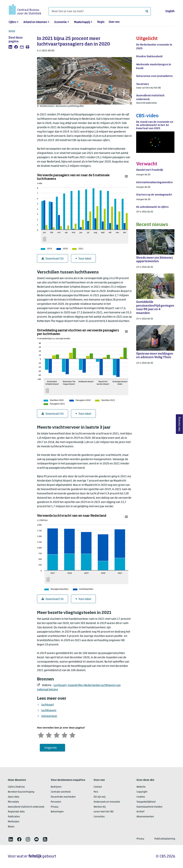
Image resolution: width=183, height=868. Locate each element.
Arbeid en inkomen (35, 22)
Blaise (11, 827)
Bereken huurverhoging (21, 792)
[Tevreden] (65, 735)
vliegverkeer (49, 716)
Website (141, 787)
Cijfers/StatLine (16, 787)
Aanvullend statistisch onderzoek (26, 807)
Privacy (55, 807)
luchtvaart (48, 705)
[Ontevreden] (49, 735)
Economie (60, 22)
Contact (98, 787)
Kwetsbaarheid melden (149, 807)
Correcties (99, 817)
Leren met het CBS (104, 812)
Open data (13, 797)
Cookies (141, 797)
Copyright (142, 792)
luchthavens (49, 711)
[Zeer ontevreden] (41, 735)
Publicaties (14, 817)
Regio (101, 22)
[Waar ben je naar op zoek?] (100, 11)
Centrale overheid (61, 792)
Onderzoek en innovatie (107, 802)
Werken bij (100, 807)
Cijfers (12, 22)
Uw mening (179, 424)
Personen (56, 802)
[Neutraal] (57, 735)
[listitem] (10, 47)
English (170, 11)
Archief (140, 812)
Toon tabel (83, 259)
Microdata (13, 802)
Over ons (114, 22)
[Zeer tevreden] (72, 735)
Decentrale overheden (63, 797)
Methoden (14, 822)
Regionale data (16, 812)
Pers (96, 792)
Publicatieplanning (165, 839)
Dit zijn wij (100, 797)
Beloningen (57, 812)
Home (12, 31)
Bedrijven (56, 787)
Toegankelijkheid (146, 802)
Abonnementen (145, 817)
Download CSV (53, 259)
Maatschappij (82, 22)
